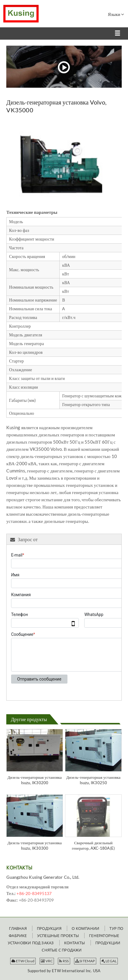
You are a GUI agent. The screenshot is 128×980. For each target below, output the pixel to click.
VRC (47, 961)
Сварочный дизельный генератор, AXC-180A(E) (94, 845)
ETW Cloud (23, 961)
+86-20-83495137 (34, 893)
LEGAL (109, 961)
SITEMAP (85, 961)
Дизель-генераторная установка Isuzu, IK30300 (35, 845)
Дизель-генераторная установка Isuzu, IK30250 (93, 780)
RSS (64, 961)
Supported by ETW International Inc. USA (64, 971)
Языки (116, 14)
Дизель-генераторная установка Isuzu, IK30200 (35, 780)
